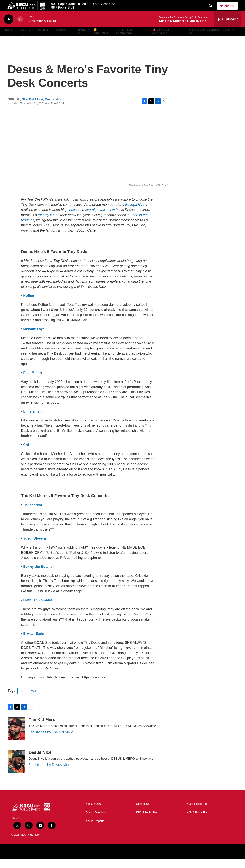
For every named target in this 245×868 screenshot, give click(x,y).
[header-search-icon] (212, 10)
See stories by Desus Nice (49, 773)
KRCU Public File (146, 821)
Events (83, 40)
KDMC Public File (197, 821)
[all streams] (227, 28)
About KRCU (93, 812)
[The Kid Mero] (16, 737)
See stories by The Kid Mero (51, 741)
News (8, 38)
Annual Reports (95, 830)
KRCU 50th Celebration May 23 (212, 40)
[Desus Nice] (16, 770)
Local (25, 38)
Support (63, 38)
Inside (43, 38)
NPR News (29, 699)
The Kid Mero (33, 108)
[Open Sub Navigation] (7, 44)
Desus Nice (54, 108)
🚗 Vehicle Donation (161, 40)
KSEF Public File (197, 812)
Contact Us (143, 812)
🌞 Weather (101, 40)
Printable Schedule (124, 40)
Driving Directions (96, 821)
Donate (231, 10)
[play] (9, 28)
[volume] (20, 28)
